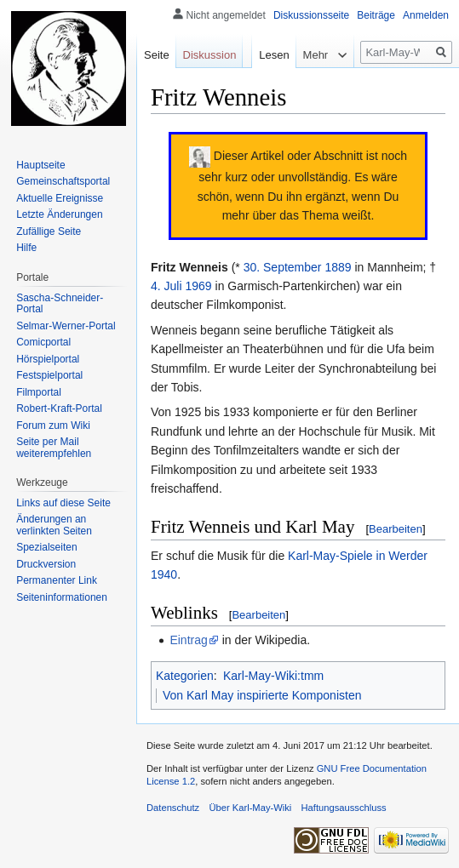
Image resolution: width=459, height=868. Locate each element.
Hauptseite (40, 165)
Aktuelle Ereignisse (60, 198)
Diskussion (210, 55)
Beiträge (376, 15)
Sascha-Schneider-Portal (60, 304)
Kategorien (185, 676)
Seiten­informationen (62, 597)
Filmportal (39, 392)
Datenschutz (173, 808)
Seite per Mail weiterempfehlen (54, 448)
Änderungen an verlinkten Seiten (54, 525)
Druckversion (46, 564)
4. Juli (166, 286)
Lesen (264, 89)
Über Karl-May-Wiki (250, 808)
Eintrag (188, 640)
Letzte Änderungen (59, 214)
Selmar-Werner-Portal (66, 326)
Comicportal (43, 342)
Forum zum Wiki (53, 425)
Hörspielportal (48, 359)
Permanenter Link (57, 580)
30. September (283, 267)
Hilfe (26, 248)
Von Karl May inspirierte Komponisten (262, 695)
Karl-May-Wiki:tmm (273, 676)
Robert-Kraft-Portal (59, 408)
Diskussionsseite (311, 15)
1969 (198, 286)
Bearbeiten (396, 529)
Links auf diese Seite (63, 503)
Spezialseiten (46, 547)
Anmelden (426, 15)
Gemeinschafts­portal (63, 181)
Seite (157, 55)
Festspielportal (49, 375)
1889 (338, 267)
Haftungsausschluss (344, 808)
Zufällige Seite (49, 231)
